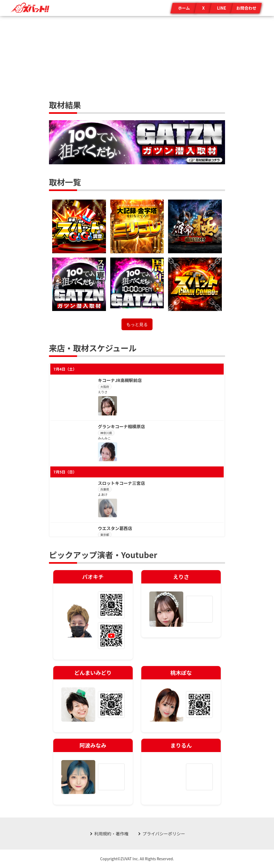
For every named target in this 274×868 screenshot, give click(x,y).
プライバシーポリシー (164, 834)
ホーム (184, 8)
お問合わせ (246, 8)
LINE (222, 8)
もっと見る (137, 324)
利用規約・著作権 (111, 834)
